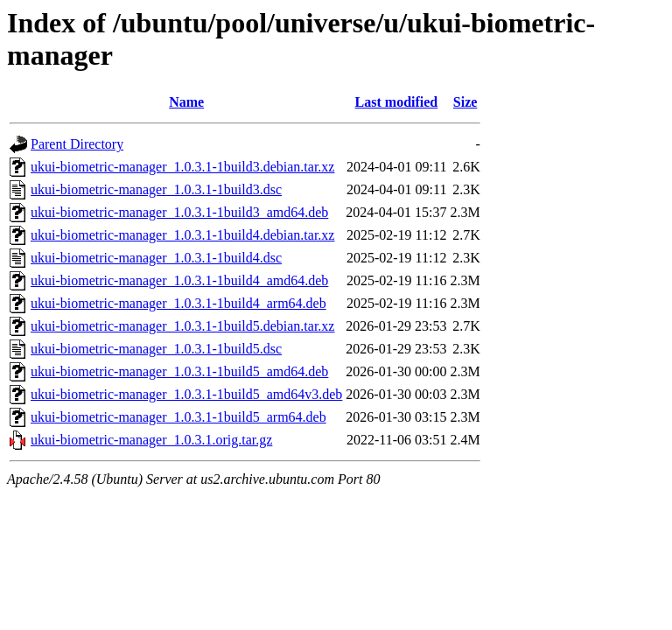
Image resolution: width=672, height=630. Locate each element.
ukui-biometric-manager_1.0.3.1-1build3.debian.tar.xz (182, 167)
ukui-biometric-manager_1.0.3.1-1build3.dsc (156, 189)
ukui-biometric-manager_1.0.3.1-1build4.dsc (156, 258)
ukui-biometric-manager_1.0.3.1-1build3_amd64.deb (179, 212)
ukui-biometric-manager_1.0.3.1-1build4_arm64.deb (178, 303)
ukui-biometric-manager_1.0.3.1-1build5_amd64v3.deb (186, 394)
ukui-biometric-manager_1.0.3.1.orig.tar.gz (151, 440)
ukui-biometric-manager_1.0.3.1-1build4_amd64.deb (179, 280)
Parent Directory (77, 144)
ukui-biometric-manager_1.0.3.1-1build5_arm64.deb (178, 417)
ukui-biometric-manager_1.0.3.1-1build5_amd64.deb (179, 371)
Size (465, 102)
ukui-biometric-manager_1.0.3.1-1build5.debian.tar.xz (182, 326)
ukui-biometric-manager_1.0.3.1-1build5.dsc (156, 349)
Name (186, 102)
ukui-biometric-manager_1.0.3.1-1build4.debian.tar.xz (182, 235)
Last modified (397, 102)
